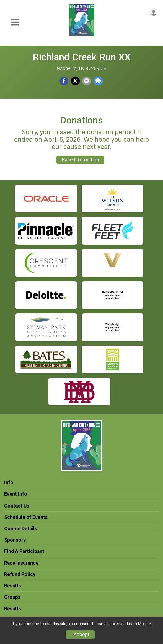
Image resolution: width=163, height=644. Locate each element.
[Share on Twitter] (75, 81)
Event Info (16, 494)
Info (9, 483)
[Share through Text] (98, 81)
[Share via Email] (87, 81)
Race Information (80, 160)
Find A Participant (24, 551)
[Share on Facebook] (64, 81)
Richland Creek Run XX (82, 57)
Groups (12, 597)
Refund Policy (20, 574)
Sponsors (15, 540)
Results (13, 586)
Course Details (21, 529)
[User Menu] (154, 12)
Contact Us (17, 506)
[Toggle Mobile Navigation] (15, 22)
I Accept (80, 635)
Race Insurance (21, 563)
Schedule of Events (26, 517)
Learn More (137, 624)
